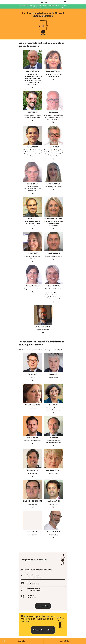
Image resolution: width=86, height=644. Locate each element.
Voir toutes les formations (42, 630)
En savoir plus (64, 6)
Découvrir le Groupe (43, 606)
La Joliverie (43, 2)
